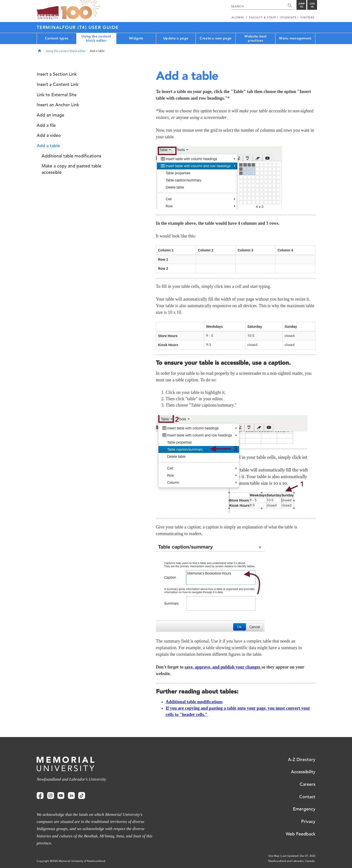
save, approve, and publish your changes (223, 667)
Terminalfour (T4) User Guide (78, 27)
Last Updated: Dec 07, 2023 (298, 856)
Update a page (176, 38)
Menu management (295, 38)
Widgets (136, 38)
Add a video (49, 135)
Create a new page (216, 38)
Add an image (50, 115)
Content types (57, 38)
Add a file (46, 125)
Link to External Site (57, 95)
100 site (81, 10)
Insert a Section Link (57, 74)
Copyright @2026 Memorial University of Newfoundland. (71, 861)
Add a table (48, 146)
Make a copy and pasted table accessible (71, 169)
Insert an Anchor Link (58, 105)
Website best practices (255, 38)
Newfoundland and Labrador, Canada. (292, 861)
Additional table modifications (194, 702)
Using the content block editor (96, 38)
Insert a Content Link (58, 84)
